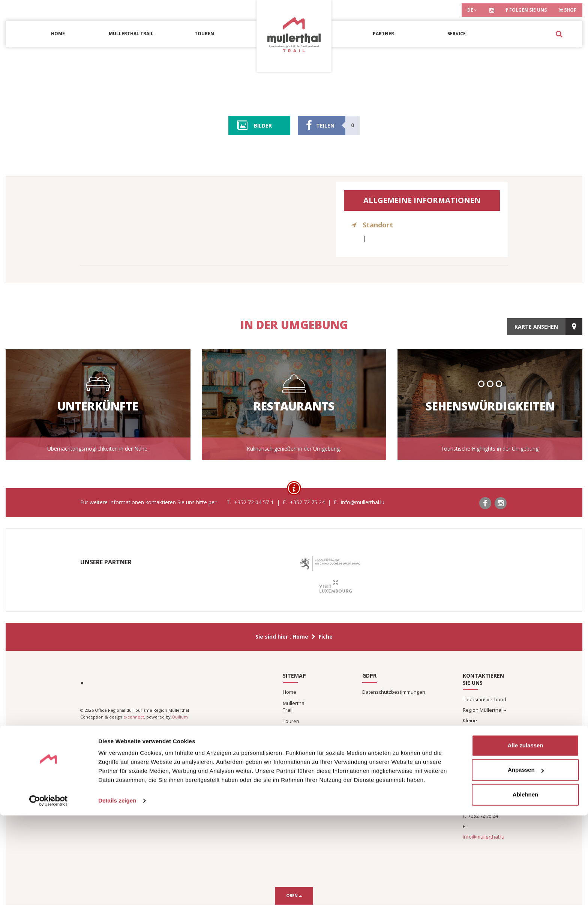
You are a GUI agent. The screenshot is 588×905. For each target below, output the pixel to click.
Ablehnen (525, 884)
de (472, 10)
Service (457, 34)
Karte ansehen (536, 325)
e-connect (134, 717)
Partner (383, 34)
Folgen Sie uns (526, 10)
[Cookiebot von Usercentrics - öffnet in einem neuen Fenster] (49, 890)
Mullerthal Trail (131, 34)
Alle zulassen (525, 835)
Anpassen (526, 859)
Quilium (180, 717)
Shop (568, 10)
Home (58, 34)
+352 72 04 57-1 (486, 805)
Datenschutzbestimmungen (394, 692)
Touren (204, 34)
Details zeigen (117, 890)
